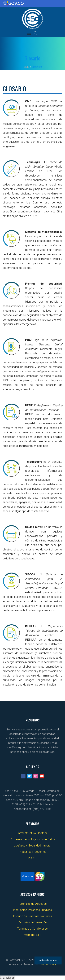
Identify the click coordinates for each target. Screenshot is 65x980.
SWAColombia (47, 965)
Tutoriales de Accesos (32, 904)
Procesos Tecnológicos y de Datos (32, 839)
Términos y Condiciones (33, 929)
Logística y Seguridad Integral (32, 846)
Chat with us (7, 978)
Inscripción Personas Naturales (33, 916)
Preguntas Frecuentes (33, 852)
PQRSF (33, 858)
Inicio (26, 67)
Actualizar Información (33, 922)
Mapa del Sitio (32, 935)
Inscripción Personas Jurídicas (32, 910)
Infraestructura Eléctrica (33, 833)
